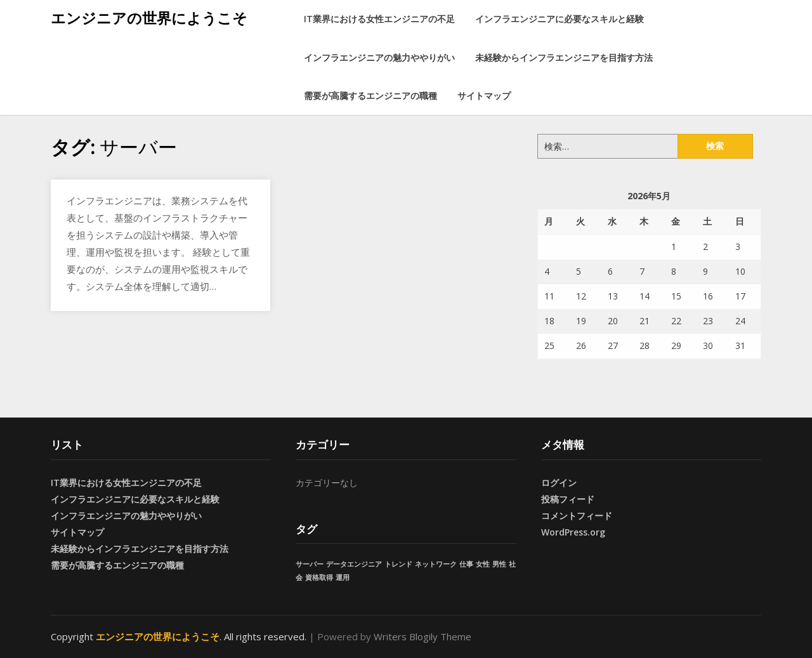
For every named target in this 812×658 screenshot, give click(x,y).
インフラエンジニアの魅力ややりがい (379, 57)
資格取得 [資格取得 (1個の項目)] (319, 577)
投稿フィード (568, 499)
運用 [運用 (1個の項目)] (343, 577)
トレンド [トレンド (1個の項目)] (398, 564)
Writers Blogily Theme (422, 636)
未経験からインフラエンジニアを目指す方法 (564, 57)
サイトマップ (484, 95)
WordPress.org (573, 532)
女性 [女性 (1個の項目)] (483, 564)
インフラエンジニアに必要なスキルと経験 (560, 19)
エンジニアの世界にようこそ (149, 18)
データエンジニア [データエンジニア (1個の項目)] (354, 564)
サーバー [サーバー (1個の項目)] (310, 564)
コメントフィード (577, 516)
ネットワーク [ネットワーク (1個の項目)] (436, 564)
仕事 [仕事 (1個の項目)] (466, 564)
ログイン (559, 483)
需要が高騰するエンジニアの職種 (370, 95)
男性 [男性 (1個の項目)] (499, 564)
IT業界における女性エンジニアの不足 (379, 19)
